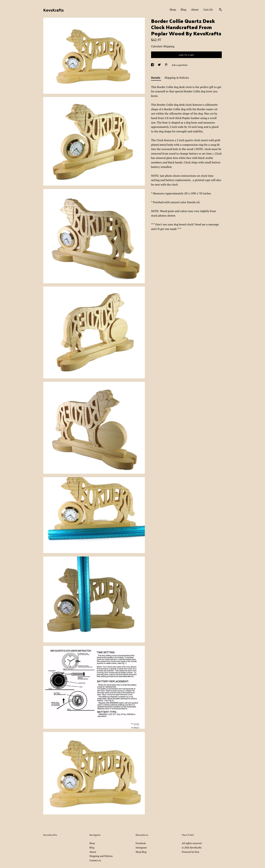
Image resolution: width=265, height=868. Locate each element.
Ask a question (180, 65)
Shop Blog (141, 852)
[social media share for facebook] (153, 65)
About (195, 10)
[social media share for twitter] (160, 65)
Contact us (95, 860)
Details (156, 78)
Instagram (141, 847)
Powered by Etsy (191, 852)
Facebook (141, 843)
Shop (173, 10)
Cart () (208, 10)
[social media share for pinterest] (166, 65)
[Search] (220, 10)
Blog (183, 10)
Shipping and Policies (101, 856)
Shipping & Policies (177, 78)
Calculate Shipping (163, 46)
